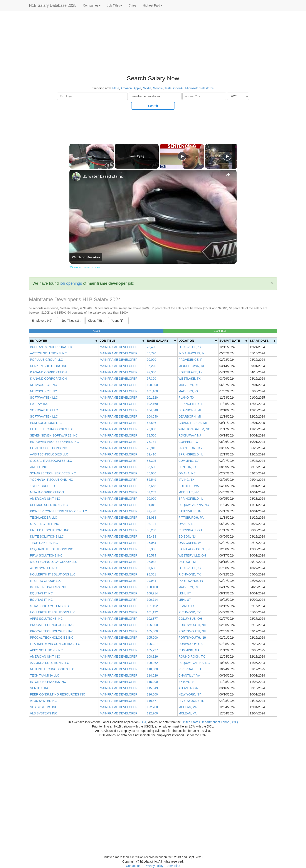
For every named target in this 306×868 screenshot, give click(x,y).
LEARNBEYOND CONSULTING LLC (55, 644)
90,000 (151, 360)
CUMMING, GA (189, 461)
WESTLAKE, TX (190, 379)
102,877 (152, 619)
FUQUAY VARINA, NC (194, 505)
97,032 (151, 562)
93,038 (151, 518)
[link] (76, 177)
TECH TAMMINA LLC (45, 675)
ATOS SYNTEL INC (43, 568)
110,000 (152, 669)
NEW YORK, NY (190, 694)
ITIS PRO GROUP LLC (46, 581)
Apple (137, 88)
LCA (143, 722)
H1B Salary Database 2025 (53, 5)
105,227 (152, 644)
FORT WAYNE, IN (191, 581)
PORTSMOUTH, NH (192, 625)
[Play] (182, 156)
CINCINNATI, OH (190, 530)
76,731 (151, 442)
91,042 (151, 505)
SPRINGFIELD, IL (191, 404)
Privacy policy (154, 866)
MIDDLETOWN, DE (192, 366)
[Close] (272, 283)
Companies (92, 5)
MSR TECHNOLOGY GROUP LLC (54, 562)
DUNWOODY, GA (191, 644)
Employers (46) (43, 321)
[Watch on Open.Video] (86, 257)
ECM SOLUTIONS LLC (46, 423)
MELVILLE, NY (189, 492)
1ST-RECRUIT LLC (43, 486)
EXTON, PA (186, 682)
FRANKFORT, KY (190, 448)
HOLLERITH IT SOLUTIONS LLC (53, 574)
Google (158, 88)
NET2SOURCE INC (44, 385)
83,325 (151, 461)
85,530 (151, 467)
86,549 (151, 480)
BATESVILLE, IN (190, 511)
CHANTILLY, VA (189, 675)
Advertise (174, 866)
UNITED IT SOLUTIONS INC (50, 530)
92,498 (151, 511)
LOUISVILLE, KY (190, 347)
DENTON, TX (188, 467)
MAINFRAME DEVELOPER (119, 347)
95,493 (151, 536)
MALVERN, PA (188, 385)
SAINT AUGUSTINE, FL (195, 549)
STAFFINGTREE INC (45, 524)
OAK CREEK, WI (190, 543)
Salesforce (207, 88)
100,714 (152, 593)
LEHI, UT (185, 593)
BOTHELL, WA (189, 486)
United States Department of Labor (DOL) (210, 722)
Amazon (126, 88)
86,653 (151, 486)
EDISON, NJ (187, 536)
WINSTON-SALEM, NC (194, 429)
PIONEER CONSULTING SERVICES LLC (59, 511)
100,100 (152, 587)
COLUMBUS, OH (190, 619)
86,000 (151, 473)
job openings (71, 283)
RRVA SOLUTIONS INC (46, 555)
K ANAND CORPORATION (48, 372)
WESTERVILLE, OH (192, 555)
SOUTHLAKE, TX (190, 372)
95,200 (151, 530)
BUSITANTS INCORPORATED (51, 347)
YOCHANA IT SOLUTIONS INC (51, 480)
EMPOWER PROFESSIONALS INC (54, 442)
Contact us (133, 866)
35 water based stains (103, 176)
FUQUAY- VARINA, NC (194, 663)
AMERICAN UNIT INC (45, 499)
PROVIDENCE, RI (191, 360)
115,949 (152, 688)
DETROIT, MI (187, 562)
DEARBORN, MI (190, 410)
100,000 (152, 385)
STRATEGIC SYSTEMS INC (49, 606)
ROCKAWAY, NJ (190, 435)
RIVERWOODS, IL (191, 701)
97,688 (151, 568)
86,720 (151, 353)
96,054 (151, 543)
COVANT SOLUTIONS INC (49, 448)
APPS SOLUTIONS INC (46, 619)
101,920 (152, 398)
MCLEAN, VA (188, 707)
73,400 (151, 347)
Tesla (168, 88)
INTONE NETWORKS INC (48, 587)
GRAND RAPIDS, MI (193, 423)
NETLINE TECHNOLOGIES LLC (52, 669)
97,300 (151, 372)
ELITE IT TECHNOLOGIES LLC (52, 429)
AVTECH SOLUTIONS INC (48, 353)
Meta (116, 88)
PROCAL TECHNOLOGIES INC (52, 625)
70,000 (151, 429)
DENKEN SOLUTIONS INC (49, 366)
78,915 (151, 448)
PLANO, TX (186, 398)
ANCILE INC (39, 467)
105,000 (152, 625)
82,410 (151, 454)
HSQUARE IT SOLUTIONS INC (52, 549)
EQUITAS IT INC (41, 593)
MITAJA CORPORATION (47, 492)
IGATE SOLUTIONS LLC (47, 536)
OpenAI (178, 88)
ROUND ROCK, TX (192, 656)
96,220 (151, 366)
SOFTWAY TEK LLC (44, 398)
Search (153, 106)
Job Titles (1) (72, 321)
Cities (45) (96, 321)
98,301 (151, 574)
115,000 (152, 682)
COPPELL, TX (188, 442)
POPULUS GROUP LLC (46, 360)
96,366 (151, 549)
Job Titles (115, 5)
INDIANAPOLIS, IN (192, 353)
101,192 (152, 606)
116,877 (152, 701)
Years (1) (118, 321)
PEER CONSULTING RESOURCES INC (58, 694)
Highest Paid (152, 5)
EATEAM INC (39, 404)
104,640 (152, 410)
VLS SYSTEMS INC (44, 707)
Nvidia (147, 88)
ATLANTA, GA (188, 688)
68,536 (151, 423)
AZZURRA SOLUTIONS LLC (50, 663)
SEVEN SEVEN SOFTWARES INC (54, 435)
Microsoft (191, 88)
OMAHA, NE (187, 473)
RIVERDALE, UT (190, 669)
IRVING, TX (186, 480)
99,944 (151, 581)
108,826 (152, 656)
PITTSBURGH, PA (191, 518)
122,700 (152, 707)
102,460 (152, 404)
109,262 (152, 663)
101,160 (152, 391)
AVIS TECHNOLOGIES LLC (49, 454)
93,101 (151, 524)
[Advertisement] (281, 78)
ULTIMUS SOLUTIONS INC (49, 505)
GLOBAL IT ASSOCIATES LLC (51, 461)
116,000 (152, 694)
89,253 (151, 492)
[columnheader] (64, 341)
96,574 (151, 555)
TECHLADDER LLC (44, 518)
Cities (132, 5)
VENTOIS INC (40, 688)
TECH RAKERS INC (44, 543)
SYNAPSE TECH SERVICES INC (53, 473)
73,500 (151, 435)
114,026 (152, 675)
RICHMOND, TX (190, 574)
